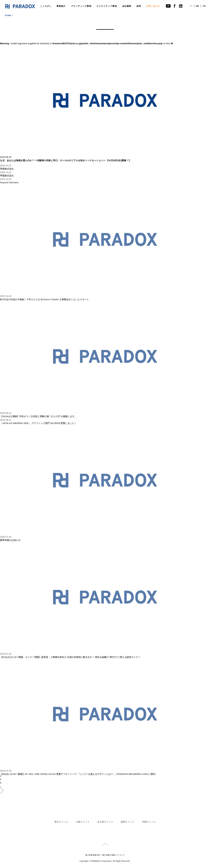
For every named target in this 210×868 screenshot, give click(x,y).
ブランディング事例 (81, 6)
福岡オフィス (127, 823)
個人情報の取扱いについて (114, 855)
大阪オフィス (83, 823)
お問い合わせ (153, 6)
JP (191, 6)
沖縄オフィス (149, 823)
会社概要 (127, 6)
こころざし (46, 6)
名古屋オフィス (105, 823)
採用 (139, 6)
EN (197, 6)
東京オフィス (61, 823)
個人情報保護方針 (93, 855)
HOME (8, 15)
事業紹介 (61, 6)
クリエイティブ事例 (107, 6)
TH (204, 6)
